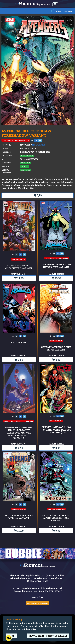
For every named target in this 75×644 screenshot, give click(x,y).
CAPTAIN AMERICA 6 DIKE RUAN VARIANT (56, 348)
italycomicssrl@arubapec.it (49, 578)
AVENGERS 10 (19, 342)
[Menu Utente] (55, 4)
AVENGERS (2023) (27, 156)
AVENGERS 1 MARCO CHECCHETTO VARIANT (19, 267)
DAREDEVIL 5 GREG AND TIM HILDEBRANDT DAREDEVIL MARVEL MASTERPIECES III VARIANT (19, 433)
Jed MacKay (26, 163)
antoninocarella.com (38, 603)
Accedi (68, 11)
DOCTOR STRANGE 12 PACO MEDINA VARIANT (19, 517)
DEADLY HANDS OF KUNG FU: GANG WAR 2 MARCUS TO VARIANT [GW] (56, 430)
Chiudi (11, 636)
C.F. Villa (25, 167)
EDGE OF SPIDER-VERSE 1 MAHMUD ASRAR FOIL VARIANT (56, 518)
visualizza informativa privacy (48, 636)
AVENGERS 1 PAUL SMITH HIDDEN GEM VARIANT (56, 266)
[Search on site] (51, 11)
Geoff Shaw (26, 170)
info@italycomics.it (21, 578)
